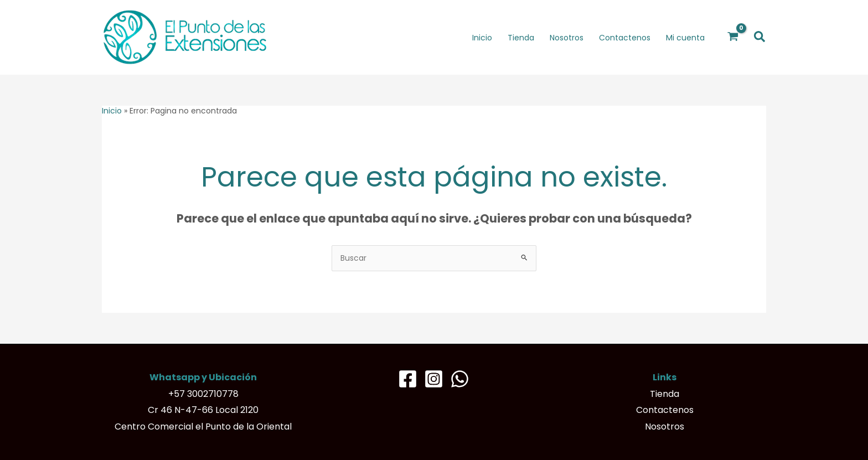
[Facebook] (408, 379)
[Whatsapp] (460, 379)
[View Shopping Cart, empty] (733, 37)
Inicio (112, 111)
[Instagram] (434, 379)
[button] (760, 37)
